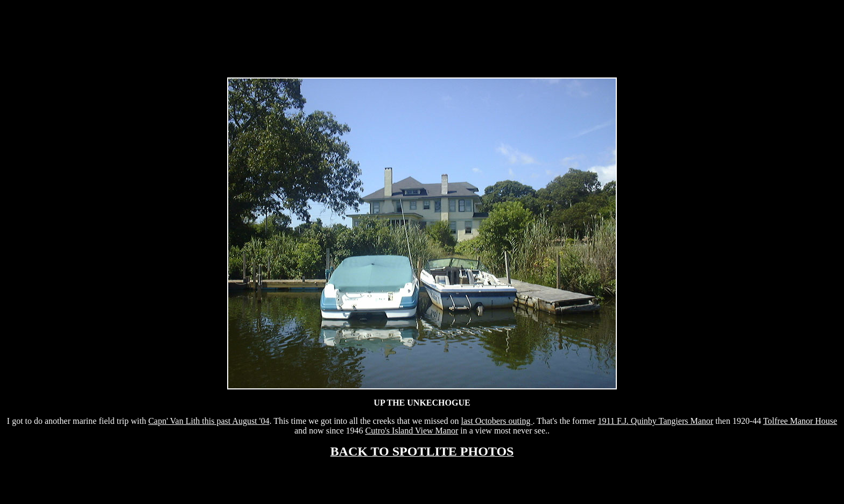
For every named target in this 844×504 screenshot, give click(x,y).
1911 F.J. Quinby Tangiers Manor (656, 421)
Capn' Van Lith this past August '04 (209, 421)
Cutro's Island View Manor (412, 431)
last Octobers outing (497, 421)
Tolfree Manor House (800, 421)
